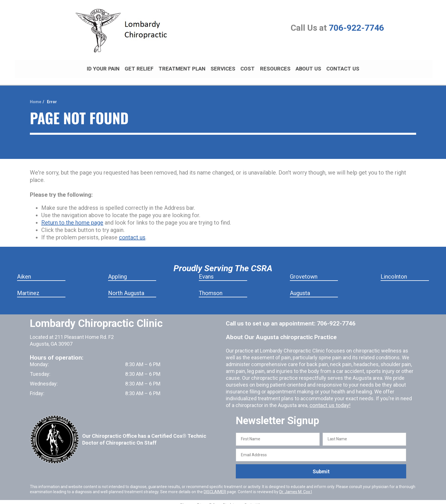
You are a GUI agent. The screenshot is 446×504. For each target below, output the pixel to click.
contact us (132, 233)
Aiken (24, 272)
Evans (206, 272)
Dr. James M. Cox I (296, 487)
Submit (321, 467)
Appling (117, 272)
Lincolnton (394, 272)
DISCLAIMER (215, 487)
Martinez (28, 288)
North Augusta (126, 288)
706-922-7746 (356, 28)
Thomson (211, 288)
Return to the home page (72, 218)
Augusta (300, 288)
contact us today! (329, 400)
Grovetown (304, 272)
